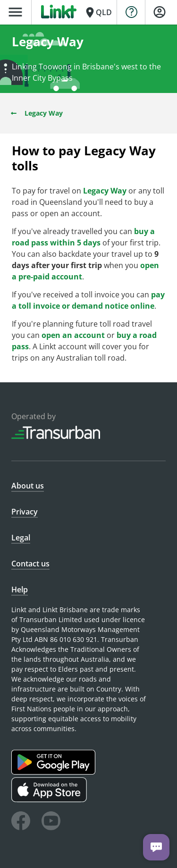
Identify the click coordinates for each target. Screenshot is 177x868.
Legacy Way (36, 113)
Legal (21, 538)
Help (20, 590)
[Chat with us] (156, 847)
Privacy (25, 512)
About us (28, 486)
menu (15, 12)
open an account (73, 335)
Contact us (30, 564)
